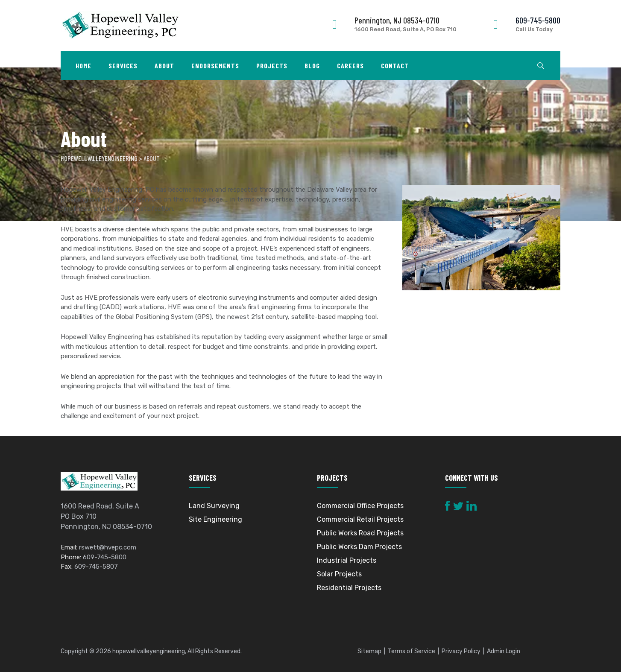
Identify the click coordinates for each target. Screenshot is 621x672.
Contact (395, 66)
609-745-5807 (96, 567)
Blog (312, 66)
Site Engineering (215, 519)
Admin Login (504, 651)
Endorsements (215, 66)
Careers (350, 66)
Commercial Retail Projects (360, 519)
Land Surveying (214, 506)
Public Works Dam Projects (359, 547)
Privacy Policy (461, 651)
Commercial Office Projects (360, 506)
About (164, 66)
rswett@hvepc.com (108, 548)
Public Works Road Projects (360, 533)
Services (123, 66)
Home (83, 66)
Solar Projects (339, 574)
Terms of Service (412, 651)
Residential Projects (349, 588)
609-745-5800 (538, 20)
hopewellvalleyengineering (149, 651)
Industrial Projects (347, 560)
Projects (272, 66)
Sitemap (369, 651)
